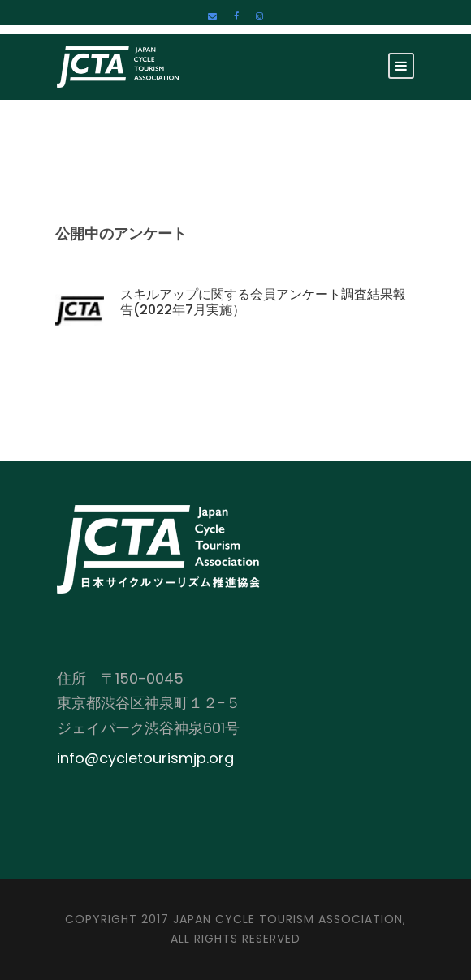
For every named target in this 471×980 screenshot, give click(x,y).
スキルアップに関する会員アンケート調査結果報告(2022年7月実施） (263, 302)
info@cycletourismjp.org (145, 758)
